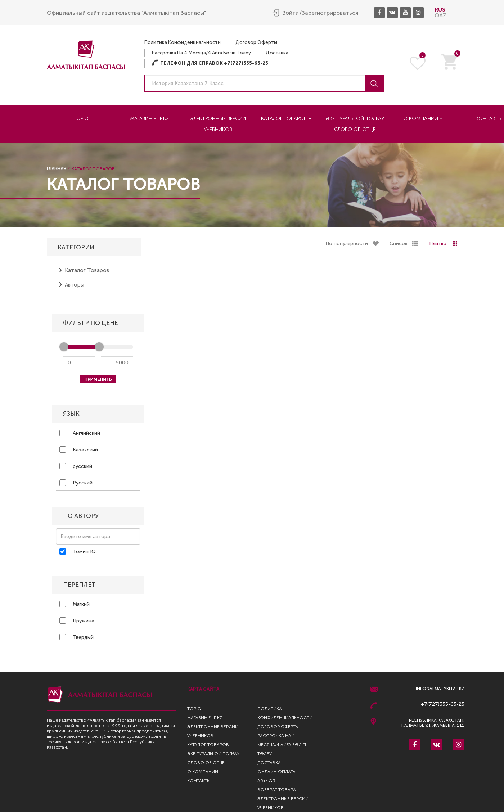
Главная (57, 169)
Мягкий (75, 606)
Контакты (199, 781)
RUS (440, 10)
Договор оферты (256, 42)
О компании (423, 119)
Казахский (79, 451)
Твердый (76, 639)
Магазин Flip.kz (150, 119)
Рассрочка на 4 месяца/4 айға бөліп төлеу (201, 53)
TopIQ (81, 119)
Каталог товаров (286, 119)
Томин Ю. (78, 553)
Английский (80, 435)
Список (399, 245)
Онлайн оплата (276, 772)
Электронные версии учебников (218, 124)
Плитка (438, 245)
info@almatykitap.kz (440, 689)
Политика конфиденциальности (183, 42)
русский (76, 468)
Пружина (77, 622)
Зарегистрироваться (330, 13)
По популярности (347, 245)
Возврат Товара (277, 790)
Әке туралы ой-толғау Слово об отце (355, 124)
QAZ (440, 15)
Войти (291, 13)
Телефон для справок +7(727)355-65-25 (210, 63)
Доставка (277, 53)
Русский (76, 484)
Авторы (75, 287)
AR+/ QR (266, 781)
